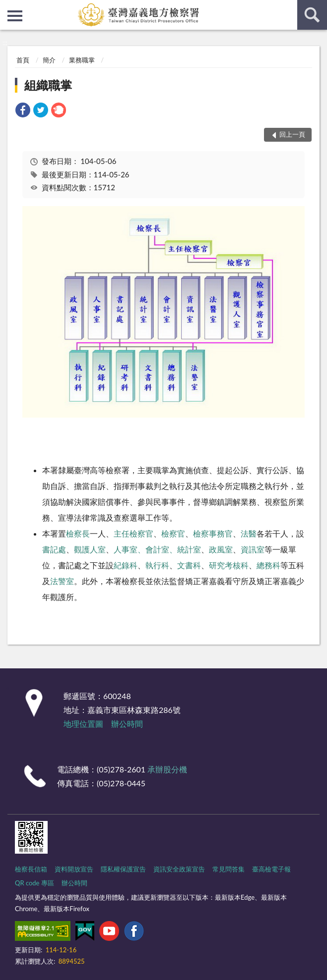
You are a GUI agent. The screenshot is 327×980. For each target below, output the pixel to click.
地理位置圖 (83, 724)
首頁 (23, 60)
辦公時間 (127, 724)
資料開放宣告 (74, 869)
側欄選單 (15, 16)
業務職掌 (82, 60)
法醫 (249, 533)
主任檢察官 (133, 533)
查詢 (312, 15)
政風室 (221, 549)
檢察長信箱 (31, 869)
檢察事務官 (213, 533)
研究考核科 (229, 565)
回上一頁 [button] (292, 134)
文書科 (189, 565)
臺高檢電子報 (271, 869)
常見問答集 (229, 869)
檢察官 (173, 533)
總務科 (268, 565)
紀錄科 (126, 565)
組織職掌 (48, 85)
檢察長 (78, 533)
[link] (23, 111)
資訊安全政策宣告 (179, 869)
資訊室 (253, 549)
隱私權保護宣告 (123, 869)
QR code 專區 (34, 883)
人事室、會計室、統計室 (157, 549)
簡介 (49, 60)
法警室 (62, 581)
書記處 (54, 549)
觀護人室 (90, 549)
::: (8, 7)
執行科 (157, 565)
